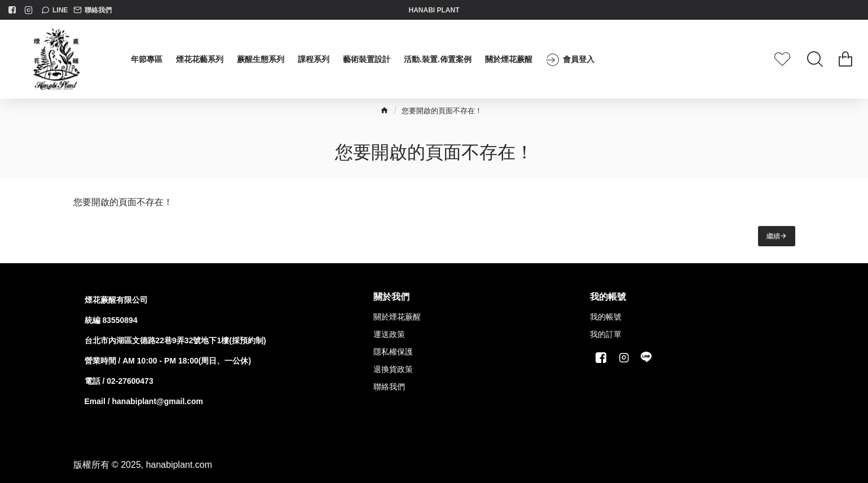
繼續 (773, 236)
